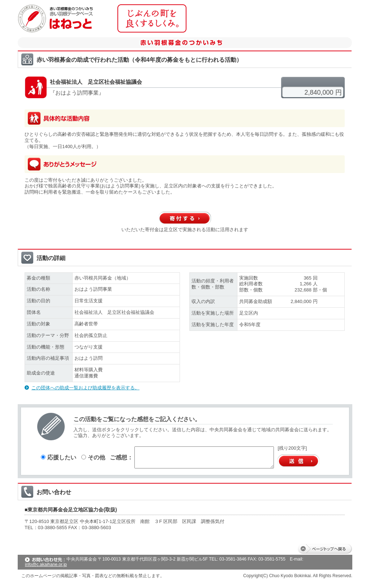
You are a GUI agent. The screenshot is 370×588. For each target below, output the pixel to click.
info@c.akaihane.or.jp (46, 565)
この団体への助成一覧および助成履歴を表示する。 (85, 388)
